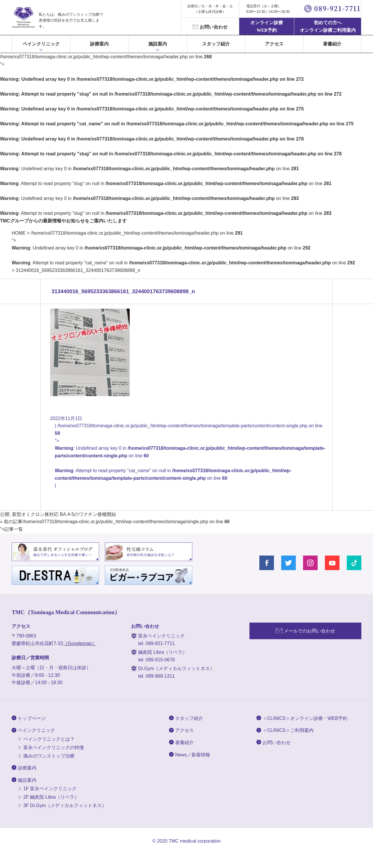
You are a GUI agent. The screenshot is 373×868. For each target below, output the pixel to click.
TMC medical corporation (195, 841)
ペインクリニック (41, 44)
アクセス (274, 44)
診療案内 (99, 44)
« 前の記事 (11, 522)
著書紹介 (332, 44)
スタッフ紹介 (216, 44)
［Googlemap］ (80, 643)
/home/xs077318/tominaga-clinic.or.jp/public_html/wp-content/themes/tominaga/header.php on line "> (183, 248)
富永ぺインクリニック (23, 17)
